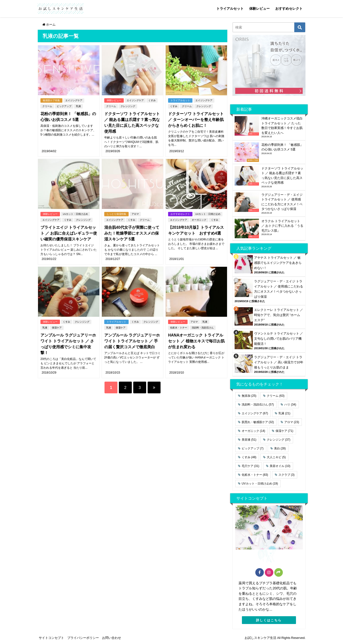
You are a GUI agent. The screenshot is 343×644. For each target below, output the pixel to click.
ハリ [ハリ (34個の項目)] (290, 405)
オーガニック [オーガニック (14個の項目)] (253, 431)
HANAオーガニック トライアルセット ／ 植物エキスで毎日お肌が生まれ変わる (196, 341)
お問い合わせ (112, 638)
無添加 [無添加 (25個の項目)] (249, 396)
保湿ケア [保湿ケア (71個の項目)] (284, 431)
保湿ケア (57, 328)
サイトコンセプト (51, 638)
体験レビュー (259, 9)
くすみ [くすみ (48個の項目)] (249, 457)
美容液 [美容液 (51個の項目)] (249, 440)
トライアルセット (230, 9)
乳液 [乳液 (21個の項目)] (284, 413)
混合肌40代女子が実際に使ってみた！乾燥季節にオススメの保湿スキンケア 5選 (132, 233)
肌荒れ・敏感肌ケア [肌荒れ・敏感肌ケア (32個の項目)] (258, 422)
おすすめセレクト (289, 9)
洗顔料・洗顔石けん (203, 328)
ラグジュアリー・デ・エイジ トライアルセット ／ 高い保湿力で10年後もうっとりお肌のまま (279, 362)
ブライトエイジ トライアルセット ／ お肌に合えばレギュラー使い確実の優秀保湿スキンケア (69, 233)
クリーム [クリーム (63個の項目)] (276, 396)
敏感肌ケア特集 (51, 100)
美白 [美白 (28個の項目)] (280, 448)
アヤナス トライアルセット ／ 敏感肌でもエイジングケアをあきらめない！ (278, 263)
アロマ (135, 214)
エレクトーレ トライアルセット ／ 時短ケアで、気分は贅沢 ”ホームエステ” (279, 315)
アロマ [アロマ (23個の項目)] (292, 422)
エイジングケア (74, 100)
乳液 (78, 106)
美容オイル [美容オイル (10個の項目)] (280, 466)
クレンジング (128, 106)
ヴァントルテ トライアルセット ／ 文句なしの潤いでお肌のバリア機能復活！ (279, 339)
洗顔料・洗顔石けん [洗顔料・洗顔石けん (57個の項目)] (258, 405)
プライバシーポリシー (83, 638)
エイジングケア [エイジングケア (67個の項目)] (255, 413)
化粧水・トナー (179, 328)
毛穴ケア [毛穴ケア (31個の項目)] (250, 466)
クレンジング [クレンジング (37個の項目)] (278, 440)
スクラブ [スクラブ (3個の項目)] (286, 475)
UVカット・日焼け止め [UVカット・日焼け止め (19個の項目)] (260, 484)
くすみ (152, 100)
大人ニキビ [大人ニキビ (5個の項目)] (276, 457)
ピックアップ (64, 106)
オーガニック (199, 220)
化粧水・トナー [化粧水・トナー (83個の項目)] (255, 475)
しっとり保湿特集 (116, 214)
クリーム (47, 106)
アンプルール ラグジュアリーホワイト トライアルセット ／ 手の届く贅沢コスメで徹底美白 (132, 341)
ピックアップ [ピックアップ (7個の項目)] (253, 448)
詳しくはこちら (269, 620)
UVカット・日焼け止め (75, 214)
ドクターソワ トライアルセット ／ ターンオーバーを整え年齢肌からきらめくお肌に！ (196, 119)
